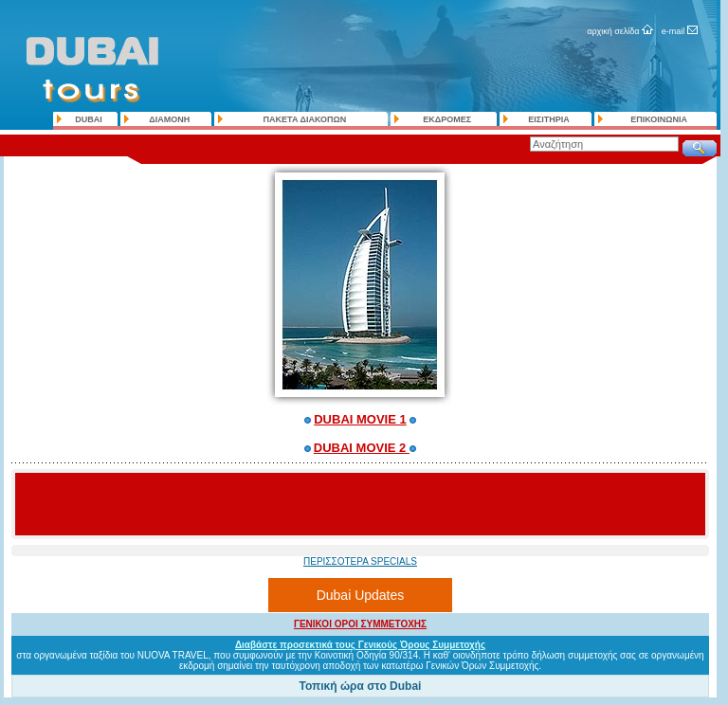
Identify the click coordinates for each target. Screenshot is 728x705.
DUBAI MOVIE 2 (362, 448)
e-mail (673, 31)
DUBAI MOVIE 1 (360, 419)
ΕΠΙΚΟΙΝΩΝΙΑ (659, 119)
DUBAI (89, 119)
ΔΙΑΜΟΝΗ (169, 119)
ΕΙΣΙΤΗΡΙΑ (548, 119)
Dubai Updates (361, 595)
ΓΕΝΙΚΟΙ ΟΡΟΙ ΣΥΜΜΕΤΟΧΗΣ (360, 624)
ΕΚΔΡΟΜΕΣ (447, 119)
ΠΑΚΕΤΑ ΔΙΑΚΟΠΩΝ (305, 119)
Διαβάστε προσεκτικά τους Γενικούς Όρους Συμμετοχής (360, 645)
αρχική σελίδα (613, 31)
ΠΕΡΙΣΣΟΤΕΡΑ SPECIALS (360, 561)
